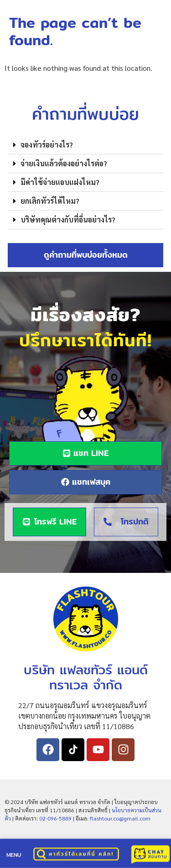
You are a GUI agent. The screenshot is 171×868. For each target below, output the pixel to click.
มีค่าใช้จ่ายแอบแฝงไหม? (60, 182)
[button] (85, 145)
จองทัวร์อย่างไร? (47, 145)
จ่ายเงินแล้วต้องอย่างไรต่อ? (64, 163)
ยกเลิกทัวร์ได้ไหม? (50, 201)
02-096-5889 (55, 818)
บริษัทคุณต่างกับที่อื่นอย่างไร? (68, 220)
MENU (14, 855)
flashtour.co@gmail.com (120, 818)
